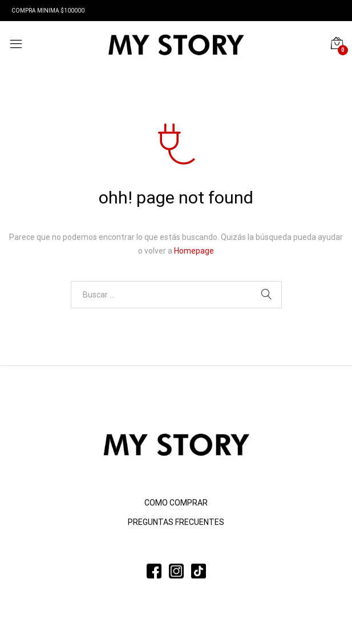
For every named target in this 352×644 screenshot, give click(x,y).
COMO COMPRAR (176, 503)
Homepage (194, 251)
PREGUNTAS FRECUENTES (176, 522)
